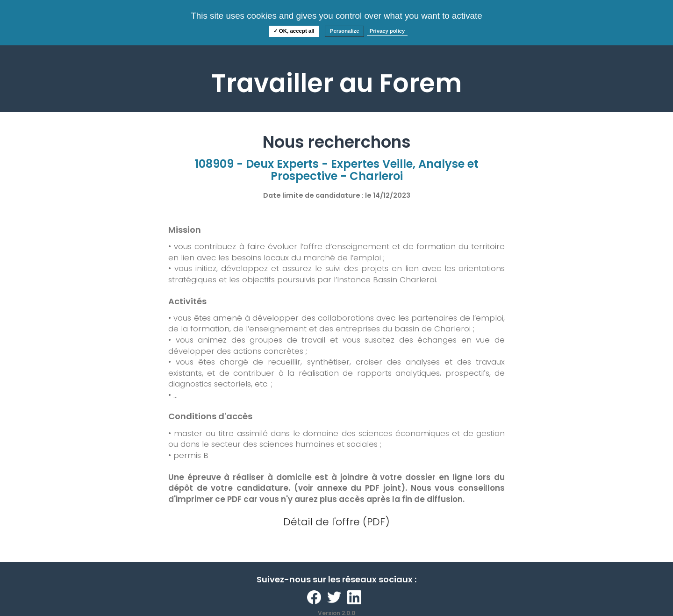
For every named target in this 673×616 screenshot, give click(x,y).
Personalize (345, 31)
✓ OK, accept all (294, 31)
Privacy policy (387, 31)
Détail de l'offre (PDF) (336, 522)
